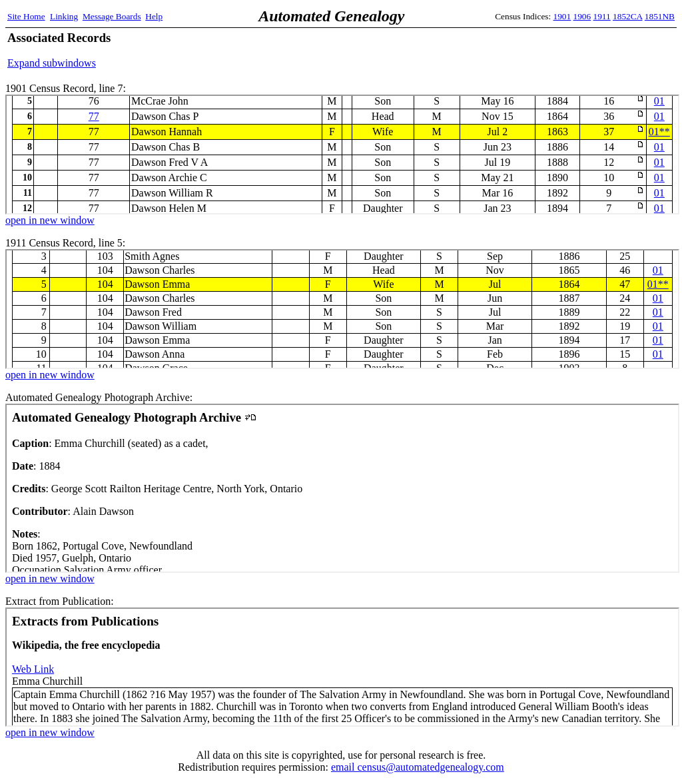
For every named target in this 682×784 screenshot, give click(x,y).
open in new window (50, 220)
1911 (602, 16)
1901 (562, 16)
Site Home (26, 16)
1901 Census (342, 155)
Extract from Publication (342, 667)
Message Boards (112, 16)
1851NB (660, 16)
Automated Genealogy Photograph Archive (342, 488)
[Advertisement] (519, 50)
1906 (582, 16)
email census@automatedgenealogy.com (418, 767)
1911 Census (342, 309)
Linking (64, 16)
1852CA (627, 16)
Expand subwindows (52, 63)
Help (154, 16)
